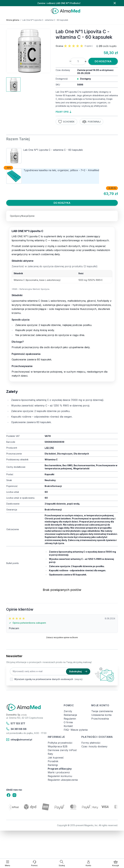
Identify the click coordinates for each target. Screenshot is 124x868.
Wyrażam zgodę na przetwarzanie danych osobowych (44, 679)
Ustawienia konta (101, 715)
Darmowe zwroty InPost (62, 750)
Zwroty (68, 711)
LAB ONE (49, 448)
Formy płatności (91, 743)
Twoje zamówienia (102, 711)
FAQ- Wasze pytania (76, 730)
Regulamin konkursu (60, 776)
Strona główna (13, 20)
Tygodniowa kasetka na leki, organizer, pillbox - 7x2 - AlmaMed (61, 170)
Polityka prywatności (60, 743)
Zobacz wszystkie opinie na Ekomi (62, 637)
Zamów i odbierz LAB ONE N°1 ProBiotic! (59, 3)
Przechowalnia (100, 719)
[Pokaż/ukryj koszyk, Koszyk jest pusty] (116, 863)
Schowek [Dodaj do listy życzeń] (66, 122)
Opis (12, 216)
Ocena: (60, 46)
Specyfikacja (21, 216)
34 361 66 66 (16, 729)
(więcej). (79, 679)
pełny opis (63, 112)
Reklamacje (70, 715)
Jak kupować (56, 758)
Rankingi (53, 765)
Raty (50, 754)
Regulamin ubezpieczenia (63, 780)
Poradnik (53, 761)
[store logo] (65, 11)
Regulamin (70, 719)
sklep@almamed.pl (19, 740)
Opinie (31, 216)
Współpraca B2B (58, 746)
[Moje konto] (88, 863)
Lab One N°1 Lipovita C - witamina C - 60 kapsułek (53, 150)
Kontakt (68, 726)
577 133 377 (16, 723)
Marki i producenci (59, 772)
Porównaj (91, 122)
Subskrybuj (78, 671)
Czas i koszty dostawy (94, 746)
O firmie (68, 722)
